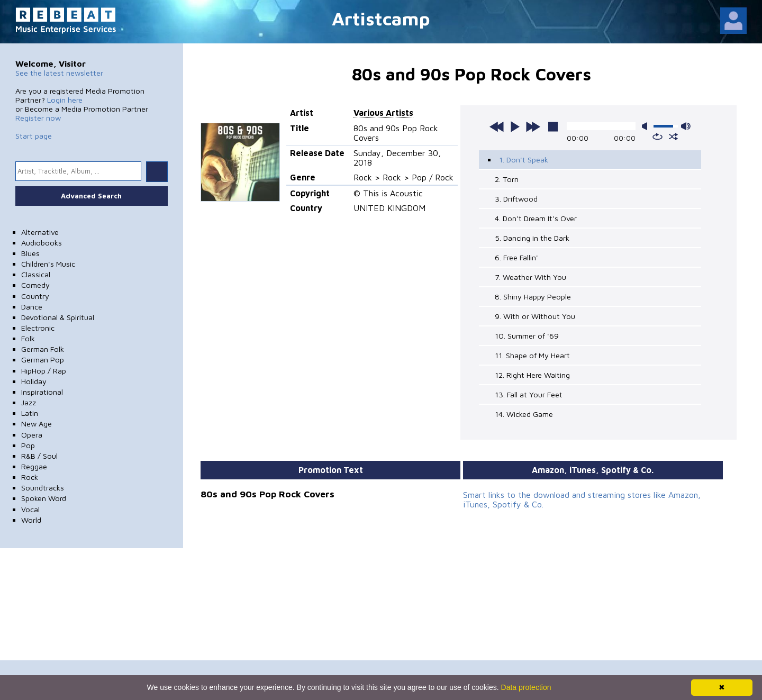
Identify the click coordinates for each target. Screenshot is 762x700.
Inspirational (42, 392)
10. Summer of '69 (527, 336)
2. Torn (507, 179)
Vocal (30, 509)
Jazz (29, 402)
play (515, 126)
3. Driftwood (516, 199)
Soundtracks (43, 488)
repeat (657, 137)
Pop (28, 445)
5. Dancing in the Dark (532, 238)
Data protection (526, 687)
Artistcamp (381, 18)
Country (35, 296)
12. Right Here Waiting (532, 375)
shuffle (673, 137)
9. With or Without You (535, 316)
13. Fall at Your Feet (529, 394)
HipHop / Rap (44, 371)
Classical (36, 274)
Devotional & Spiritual (58, 317)
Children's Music (48, 264)
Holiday (34, 381)
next (533, 126)
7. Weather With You (530, 277)
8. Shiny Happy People (533, 297)
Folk (28, 338)
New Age (37, 424)
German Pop (43, 360)
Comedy (35, 285)
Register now (38, 118)
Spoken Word (44, 498)
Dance (32, 307)
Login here (65, 100)
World (31, 520)
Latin (30, 413)
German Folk (43, 349)
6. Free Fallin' (516, 257)
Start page (34, 136)
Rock (30, 477)
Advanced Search (91, 196)
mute (647, 126)
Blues (30, 253)
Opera (32, 435)
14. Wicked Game (524, 414)
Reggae (34, 466)
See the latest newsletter (59, 73)
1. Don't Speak (524, 160)
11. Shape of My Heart (532, 355)
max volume (686, 126)
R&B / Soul (39, 456)
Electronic (38, 328)
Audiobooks (42, 243)
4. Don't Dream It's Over (536, 218)
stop (553, 126)
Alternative (40, 232)
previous (497, 126)
